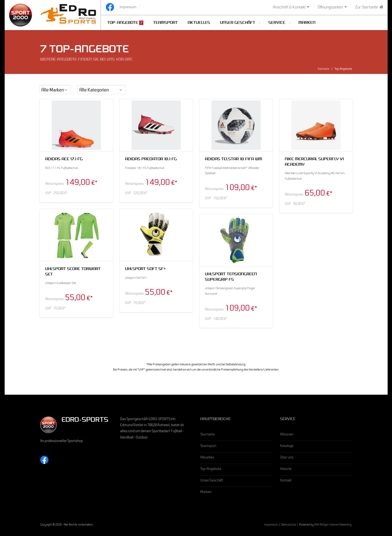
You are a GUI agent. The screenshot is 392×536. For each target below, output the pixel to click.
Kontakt (286, 481)
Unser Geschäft (238, 23)
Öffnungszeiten (332, 7)
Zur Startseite (369, 7)
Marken (307, 23)
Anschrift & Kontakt (291, 7)
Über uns (287, 458)
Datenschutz (289, 525)
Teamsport (165, 23)
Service (277, 23)
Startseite (323, 69)
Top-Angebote (125, 23)
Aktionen (287, 435)
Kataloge (287, 446)
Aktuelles (199, 23)
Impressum (271, 525)
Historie (286, 469)
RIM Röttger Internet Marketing (333, 525)
